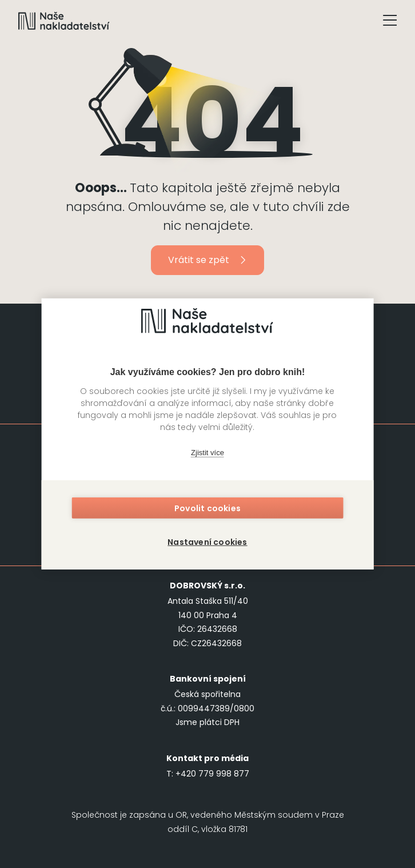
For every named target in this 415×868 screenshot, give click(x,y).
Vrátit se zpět (208, 260)
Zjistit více (207, 454)
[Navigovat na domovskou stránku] (64, 21)
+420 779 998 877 (212, 774)
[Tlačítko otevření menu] (390, 21)
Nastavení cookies (207, 540)
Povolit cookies (207, 511)
